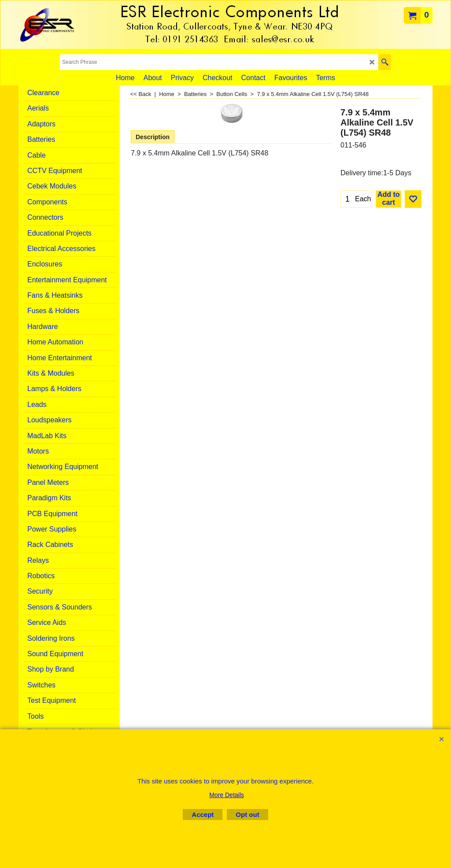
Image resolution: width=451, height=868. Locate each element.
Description (153, 137)
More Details (227, 795)
